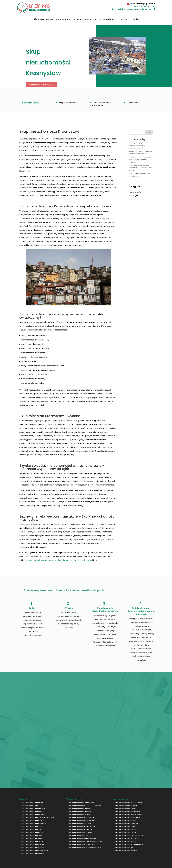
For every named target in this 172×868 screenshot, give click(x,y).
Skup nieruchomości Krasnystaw (127, 817)
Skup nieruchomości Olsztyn (32, 841)
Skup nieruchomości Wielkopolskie (81, 844)
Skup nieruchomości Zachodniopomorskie (84, 847)
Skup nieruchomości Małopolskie (81, 817)
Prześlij (119, 752)
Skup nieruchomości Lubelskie (79, 809)
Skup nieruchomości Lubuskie (79, 812)
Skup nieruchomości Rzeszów (32, 844)
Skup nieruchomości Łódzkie (79, 814)
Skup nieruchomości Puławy (126, 841)
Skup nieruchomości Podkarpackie (81, 826)
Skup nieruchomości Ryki (124, 847)
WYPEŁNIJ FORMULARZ (41, 85)
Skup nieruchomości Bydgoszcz (33, 823)
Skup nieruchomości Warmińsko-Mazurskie (85, 841)
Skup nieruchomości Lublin (31, 826)
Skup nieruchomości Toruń (31, 838)
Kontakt (136, 19)
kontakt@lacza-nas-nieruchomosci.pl (97, 761)
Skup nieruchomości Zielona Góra (34, 850)
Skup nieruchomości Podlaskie (80, 829)
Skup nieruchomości (84, 19)
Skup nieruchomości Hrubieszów (77, 560)
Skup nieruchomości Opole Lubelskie (129, 835)
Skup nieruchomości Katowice (33, 814)
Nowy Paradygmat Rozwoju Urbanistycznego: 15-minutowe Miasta (141, 168)
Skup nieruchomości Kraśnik (126, 820)
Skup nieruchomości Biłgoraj (126, 806)
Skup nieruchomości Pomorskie (80, 832)
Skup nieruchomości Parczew (126, 838)
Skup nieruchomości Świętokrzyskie (82, 838)
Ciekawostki (134, 192)
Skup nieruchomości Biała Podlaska (129, 803)
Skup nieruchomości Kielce (31, 820)
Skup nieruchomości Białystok (33, 812)
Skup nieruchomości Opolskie (79, 823)
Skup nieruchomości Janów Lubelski (45, 560)
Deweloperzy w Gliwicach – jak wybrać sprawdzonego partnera (140, 159)
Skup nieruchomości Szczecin (33, 847)
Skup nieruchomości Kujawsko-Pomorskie (84, 806)
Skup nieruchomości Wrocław (32, 853)
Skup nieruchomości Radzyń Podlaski (129, 844)
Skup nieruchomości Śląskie (79, 835)
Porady (132, 196)
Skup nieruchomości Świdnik (126, 850)
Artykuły (125, 19)
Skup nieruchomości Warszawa (33, 809)
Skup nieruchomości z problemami (51, 19)
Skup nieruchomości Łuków (125, 832)
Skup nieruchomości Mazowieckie (81, 820)
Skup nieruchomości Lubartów (126, 823)
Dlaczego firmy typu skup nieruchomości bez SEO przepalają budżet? (138, 145)
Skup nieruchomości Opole (31, 835)
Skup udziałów (107, 19)
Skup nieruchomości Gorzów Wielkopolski (37, 817)
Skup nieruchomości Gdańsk (32, 806)
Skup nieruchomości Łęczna (126, 829)
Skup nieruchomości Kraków (32, 803)
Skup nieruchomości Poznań (32, 832)
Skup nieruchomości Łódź (31, 829)
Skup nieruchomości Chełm (125, 809)
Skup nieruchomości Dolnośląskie (81, 803)
